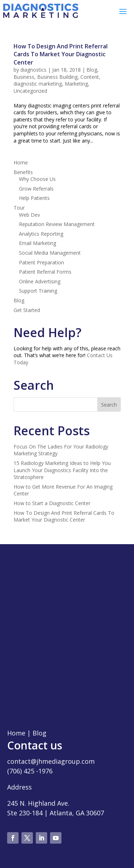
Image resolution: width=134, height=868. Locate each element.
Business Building (57, 77)
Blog (92, 70)
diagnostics (33, 70)
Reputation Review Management (57, 224)
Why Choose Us (37, 179)
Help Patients (34, 198)
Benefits (23, 172)
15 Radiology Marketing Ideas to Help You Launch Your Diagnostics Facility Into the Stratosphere (62, 470)
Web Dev (29, 215)
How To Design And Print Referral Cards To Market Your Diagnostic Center (61, 54)
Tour (19, 208)
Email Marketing (38, 243)
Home (21, 162)
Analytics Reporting (41, 234)
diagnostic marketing (38, 84)
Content (90, 77)
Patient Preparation (41, 262)
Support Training (38, 291)
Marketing (76, 84)
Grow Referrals (36, 189)
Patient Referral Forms (45, 272)
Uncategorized (30, 91)
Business (24, 77)
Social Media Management (50, 253)
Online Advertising (40, 281)
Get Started (27, 310)
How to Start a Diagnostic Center (52, 503)
